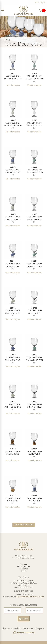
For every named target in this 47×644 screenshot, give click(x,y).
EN (41, 2)
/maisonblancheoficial (25, 633)
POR (37, 2)
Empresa (24, 564)
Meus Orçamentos (24, 566)
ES (44, 2)
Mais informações (13, 85)
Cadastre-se (23, 569)
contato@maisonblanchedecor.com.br (30, 596)
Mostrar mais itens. (24, 525)
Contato (24, 571)
